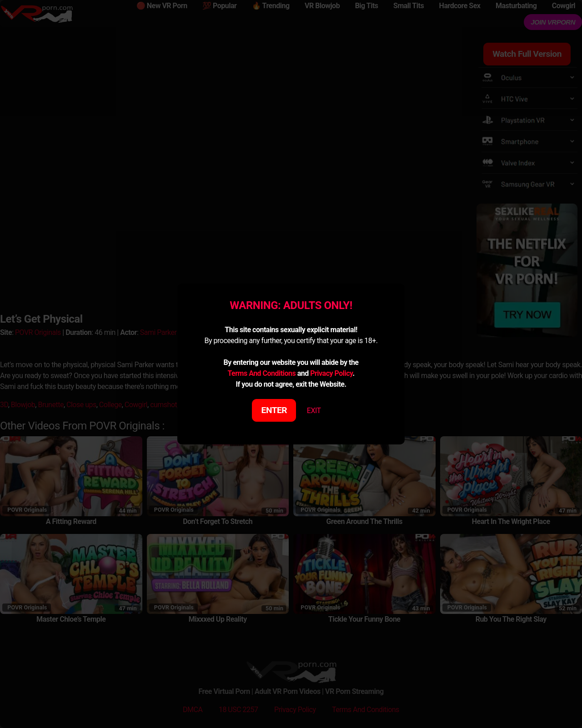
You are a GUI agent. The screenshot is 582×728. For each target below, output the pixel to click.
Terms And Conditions (261, 373)
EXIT (314, 411)
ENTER (274, 410)
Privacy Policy (331, 373)
